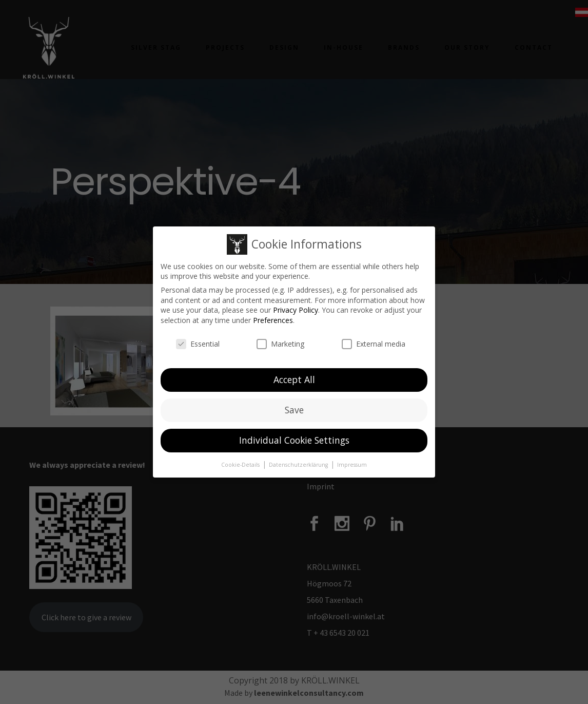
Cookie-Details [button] (241, 461)
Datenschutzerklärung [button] (299, 461)
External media (374, 340)
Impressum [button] (352, 461)
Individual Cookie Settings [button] (294, 436)
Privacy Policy (296, 306)
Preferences (273, 316)
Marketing (280, 340)
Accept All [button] (294, 375)
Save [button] (294, 406)
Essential (198, 340)
